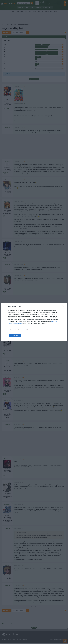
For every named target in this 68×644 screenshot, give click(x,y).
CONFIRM (17, 335)
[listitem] (34, 330)
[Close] (64, 307)
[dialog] (34, 322)
